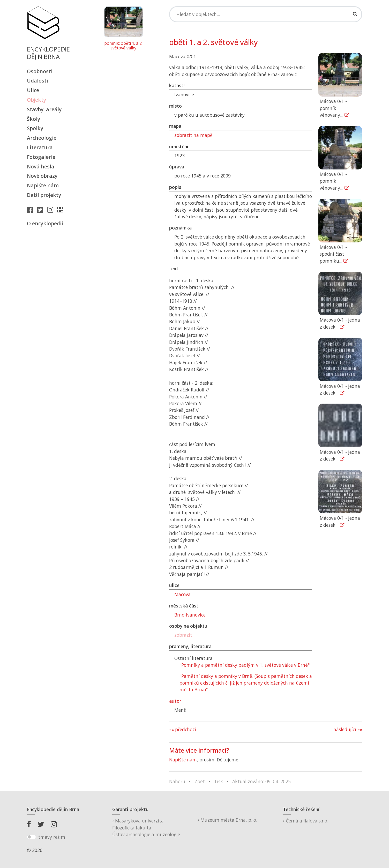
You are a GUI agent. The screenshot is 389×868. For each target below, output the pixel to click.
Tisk (219, 781)
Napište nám (43, 185)
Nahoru (177, 781)
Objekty (36, 100)
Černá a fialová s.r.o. (306, 821)
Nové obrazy (42, 176)
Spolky (35, 128)
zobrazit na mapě (193, 135)
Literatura (40, 147)
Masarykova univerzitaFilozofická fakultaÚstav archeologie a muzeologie (146, 828)
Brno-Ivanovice (190, 615)
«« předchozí (183, 729)
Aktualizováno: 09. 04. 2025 (261, 781)
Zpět (200, 781)
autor (175, 701)
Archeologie (42, 138)
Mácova (182, 594)
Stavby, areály (44, 109)
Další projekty (44, 195)
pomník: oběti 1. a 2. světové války (123, 46)
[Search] (266, 14)
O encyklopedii (45, 223)
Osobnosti (40, 71)
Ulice (33, 90)
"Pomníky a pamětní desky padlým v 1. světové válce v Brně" (245, 665)
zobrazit (183, 635)
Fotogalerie (41, 157)
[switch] (31, 837)
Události (38, 81)
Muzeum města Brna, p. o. (227, 820)
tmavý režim (52, 837)
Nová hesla (41, 166)
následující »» (348, 729)
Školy (33, 119)
